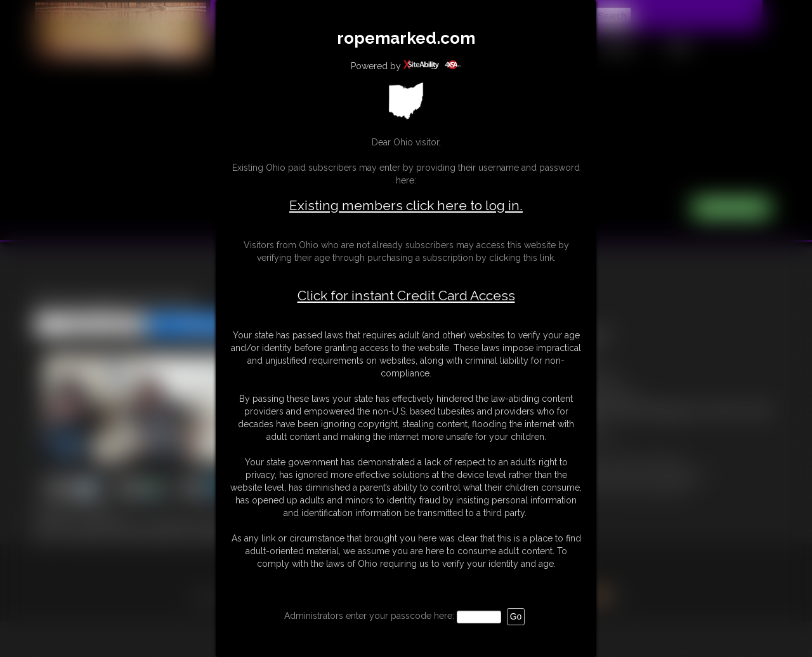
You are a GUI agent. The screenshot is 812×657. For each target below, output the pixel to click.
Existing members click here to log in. (406, 205)
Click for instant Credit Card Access (406, 296)
